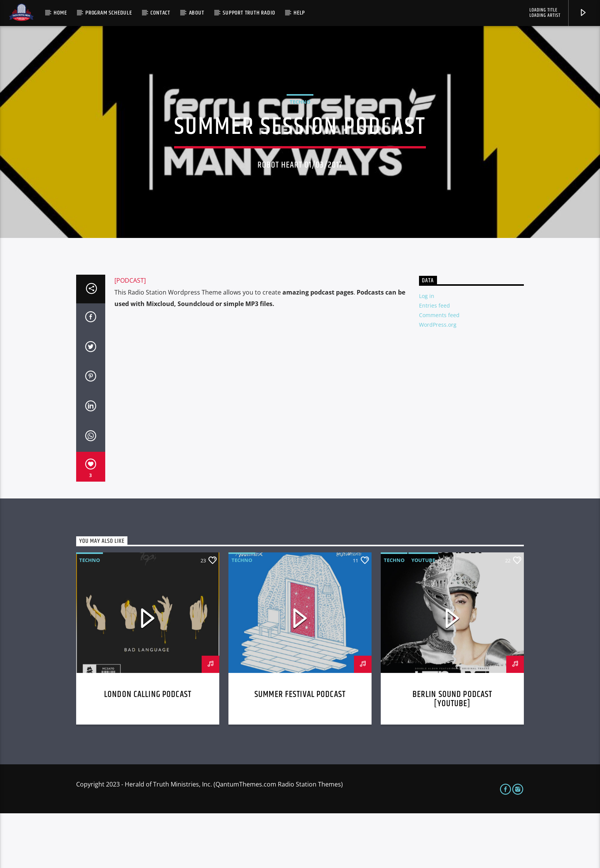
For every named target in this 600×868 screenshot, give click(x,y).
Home (60, 13)
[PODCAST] (130, 335)
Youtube (423, 615)
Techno (300, 129)
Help (299, 13)
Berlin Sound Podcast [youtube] (452, 754)
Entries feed (435, 360)
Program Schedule (109, 13)
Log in (427, 351)
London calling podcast (148, 749)
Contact (160, 13)
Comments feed (439, 370)
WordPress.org (438, 379)
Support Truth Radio (249, 13)
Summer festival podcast (300, 749)
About (197, 13)
